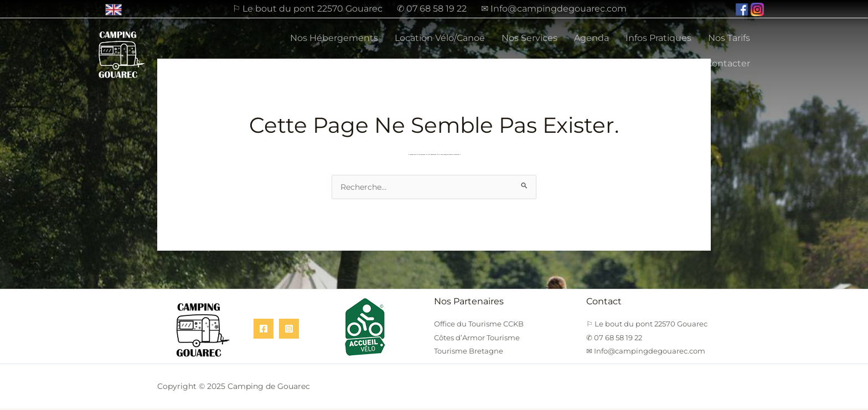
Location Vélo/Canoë (440, 38)
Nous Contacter (715, 63)
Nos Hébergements (334, 38)
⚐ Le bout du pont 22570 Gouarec (308, 9)
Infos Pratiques (658, 38)
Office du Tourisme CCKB (479, 325)
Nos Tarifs (729, 38)
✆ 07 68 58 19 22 (432, 9)
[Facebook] (263, 330)
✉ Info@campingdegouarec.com (554, 9)
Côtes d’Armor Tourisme (477, 339)
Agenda (591, 38)
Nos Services (529, 38)
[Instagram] (289, 330)
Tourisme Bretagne (469, 352)
